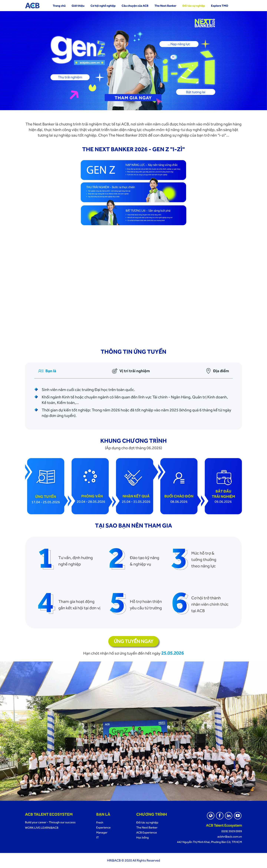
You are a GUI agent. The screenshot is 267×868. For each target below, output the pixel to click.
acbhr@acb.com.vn (230, 837)
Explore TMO (220, 6)
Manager (102, 832)
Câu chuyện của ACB (135, 6)
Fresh (100, 822)
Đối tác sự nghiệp (194, 6)
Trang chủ (59, 6)
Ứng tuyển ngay (133, 641)
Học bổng (142, 837)
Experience (103, 827)
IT (98, 837)
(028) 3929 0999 (232, 831)
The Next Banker (165, 6)
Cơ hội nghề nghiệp (103, 6)
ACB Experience (147, 832)
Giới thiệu (78, 6)
